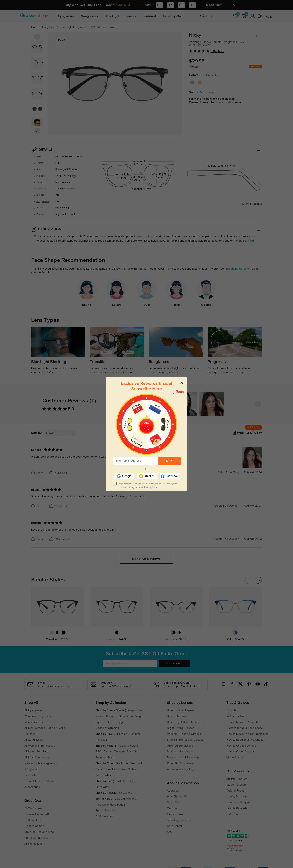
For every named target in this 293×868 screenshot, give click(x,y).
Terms (180, 392)
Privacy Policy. (151, 487)
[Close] (182, 382)
